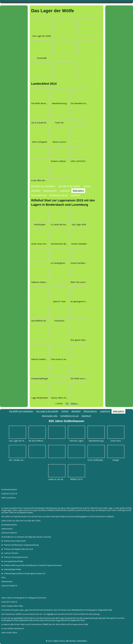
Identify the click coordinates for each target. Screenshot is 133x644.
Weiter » (74, 403)
